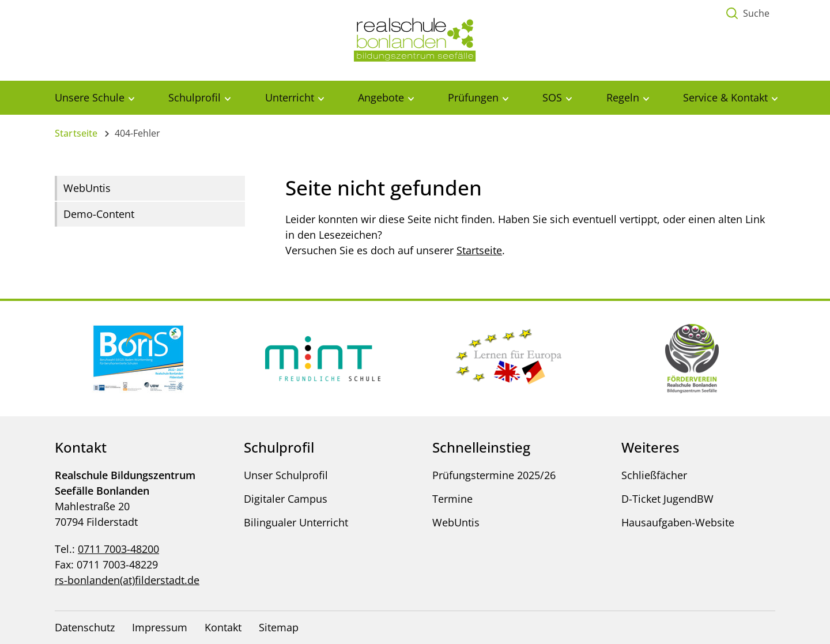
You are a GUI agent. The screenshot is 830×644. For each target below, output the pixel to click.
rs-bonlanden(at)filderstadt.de (127, 580)
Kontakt (223, 627)
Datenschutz (85, 627)
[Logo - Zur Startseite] (415, 39)
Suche (756, 13)
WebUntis (87, 188)
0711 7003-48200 (118, 549)
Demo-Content (99, 214)
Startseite (76, 133)
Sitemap (279, 627)
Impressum (160, 627)
